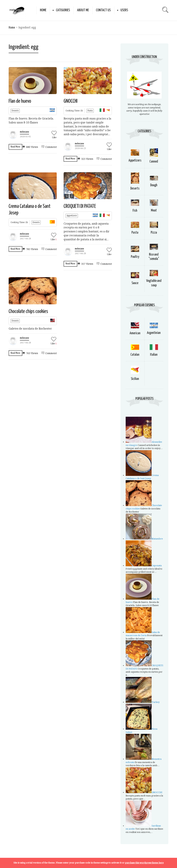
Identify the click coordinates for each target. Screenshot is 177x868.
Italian (154, 355)
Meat (154, 211)
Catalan (135, 355)
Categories (63, 10)
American (135, 333)
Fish (135, 211)
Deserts (15, 111)
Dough (154, 185)
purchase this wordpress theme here (144, 863)
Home (43, 10)
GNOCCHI (71, 101)
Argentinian (154, 333)
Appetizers (72, 216)
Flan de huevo (20, 101)
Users (124, 10)
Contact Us (103, 10)
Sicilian (135, 379)
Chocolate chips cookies (28, 311)
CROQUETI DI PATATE (80, 206)
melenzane (24, 132)
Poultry (135, 257)
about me (83, 10)
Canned (154, 162)
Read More (15, 147)
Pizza (154, 233)
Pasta (90, 111)
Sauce (135, 283)
